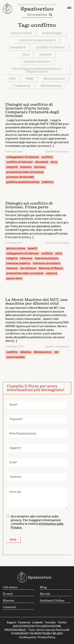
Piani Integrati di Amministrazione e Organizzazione (37, 70)
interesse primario (47, 259)
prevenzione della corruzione (25, 172)
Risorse (8, 601)
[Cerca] (51, 15)
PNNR (30, 79)
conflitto (47, 157)
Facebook (24, 623)
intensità (26, 167)
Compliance (17, 48)
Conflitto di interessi (50, 48)
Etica (26, 55)
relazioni (51, 274)
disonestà (42, 162)
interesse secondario (46, 264)
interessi (40, 167)
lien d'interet (28, 268)
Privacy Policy (46, 637)
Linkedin (38, 623)
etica (54, 162)
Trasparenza (22, 86)
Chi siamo (10, 587)
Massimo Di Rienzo (51, 268)
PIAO (12, 79)
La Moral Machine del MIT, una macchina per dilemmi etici (36, 302)
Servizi (45, 594)
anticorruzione (16, 249)
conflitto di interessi (19, 162)
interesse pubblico (18, 264)
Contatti (9, 607)
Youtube (50, 623)
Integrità (45, 55)
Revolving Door (54, 79)
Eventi (8, 594)
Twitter (62, 623)
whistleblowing (51, 86)
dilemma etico (43, 352)
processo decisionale (20, 177)
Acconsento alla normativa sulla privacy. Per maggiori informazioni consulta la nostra (37, 522)
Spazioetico (37, 9)
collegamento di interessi (22, 157)
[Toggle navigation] (69, 8)
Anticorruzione (22, 33)
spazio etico (14, 279)
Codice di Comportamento (37, 40)
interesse (26, 259)
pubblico (48, 182)
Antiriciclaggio (52, 33)
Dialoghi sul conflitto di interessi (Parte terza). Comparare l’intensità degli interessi (32, 110)
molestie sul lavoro (37, 62)
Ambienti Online (52, 601)
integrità (12, 167)
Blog (43, 587)
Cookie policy (28, 637)
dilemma (26, 352)
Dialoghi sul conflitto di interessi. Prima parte (29, 205)
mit (56, 352)
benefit (32, 249)
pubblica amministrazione (23, 182)
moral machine (15, 357)
